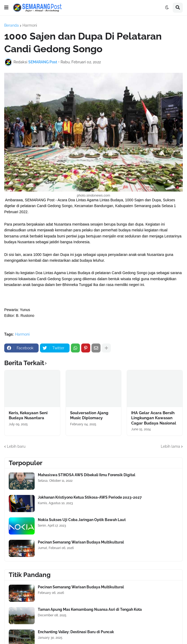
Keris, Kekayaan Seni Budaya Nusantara (28, 416)
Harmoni (30, 25)
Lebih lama (170, 446)
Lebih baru (16, 446)
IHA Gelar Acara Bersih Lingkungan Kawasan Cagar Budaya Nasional (154, 418)
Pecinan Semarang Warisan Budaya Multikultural (81, 542)
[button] (6, 8)
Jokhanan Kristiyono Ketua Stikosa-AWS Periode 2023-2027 (90, 497)
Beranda (12, 25)
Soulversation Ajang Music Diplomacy (89, 416)
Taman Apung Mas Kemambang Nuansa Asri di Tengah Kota (90, 609)
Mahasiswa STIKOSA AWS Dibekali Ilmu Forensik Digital (86, 475)
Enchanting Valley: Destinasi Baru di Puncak (76, 632)
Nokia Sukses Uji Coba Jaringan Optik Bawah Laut (82, 520)
